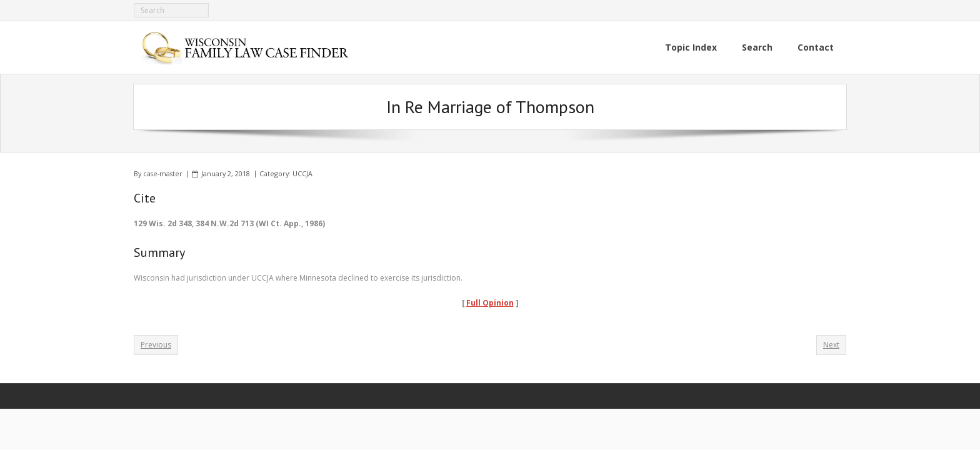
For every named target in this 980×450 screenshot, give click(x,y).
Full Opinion (490, 303)
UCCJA (302, 173)
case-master (163, 173)
